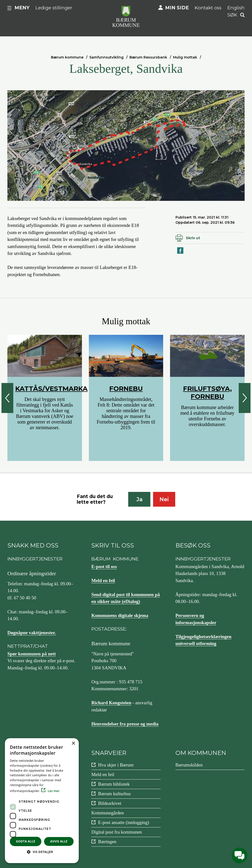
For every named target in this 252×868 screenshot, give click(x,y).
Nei (164, 499)
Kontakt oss (208, 8)
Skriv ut (193, 238)
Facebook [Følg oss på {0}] (28, 767)
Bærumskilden (189, 765)
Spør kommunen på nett (32, 654)
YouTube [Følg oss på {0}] (28, 781)
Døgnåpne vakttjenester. (32, 633)
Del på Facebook (181, 253)
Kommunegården (108, 813)
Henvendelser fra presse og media (125, 724)
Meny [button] (22, 8)
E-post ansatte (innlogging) (124, 822)
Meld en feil (103, 581)
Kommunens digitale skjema (120, 615)
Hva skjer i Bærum (116, 765)
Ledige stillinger (54, 8)
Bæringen (107, 842)
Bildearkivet (110, 803)
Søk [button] (232, 15)
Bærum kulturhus (114, 794)
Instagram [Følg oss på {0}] (29, 795)
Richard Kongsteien (111, 703)
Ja (139, 499)
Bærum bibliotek (114, 784)
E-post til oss (104, 566)
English (236, 8)
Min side (177, 8)
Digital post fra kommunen (117, 832)
